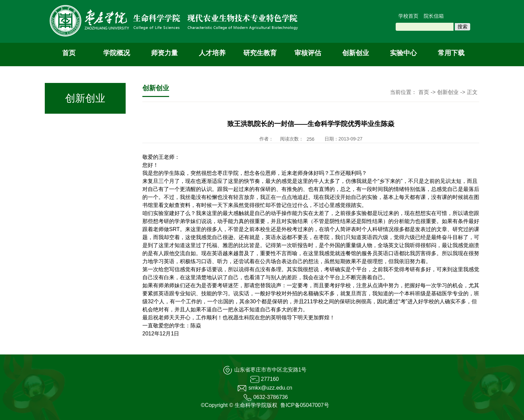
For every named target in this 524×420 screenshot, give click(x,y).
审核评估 (308, 53)
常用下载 (451, 53)
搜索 (463, 27)
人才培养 (212, 53)
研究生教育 (260, 53)
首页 (69, 53)
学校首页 (408, 16)
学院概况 (117, 53)
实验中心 (403, 53)
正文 (472, 92)
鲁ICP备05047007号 (305, 405)
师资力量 (164, 53)
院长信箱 (434, 16)
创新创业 (356, 53)
